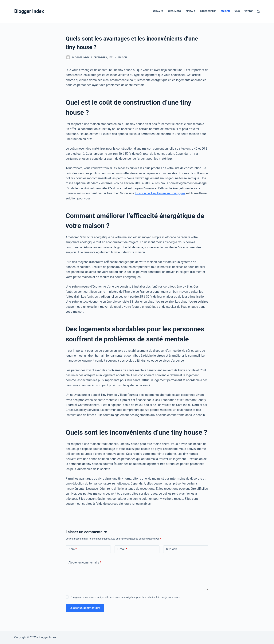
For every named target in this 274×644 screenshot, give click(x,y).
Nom (73, 549)
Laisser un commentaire (85, 608)
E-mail (122, 549)
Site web (172, 549)
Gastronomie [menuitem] (208, 11)
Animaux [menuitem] (158, 11)
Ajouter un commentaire (85, 563)
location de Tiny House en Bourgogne (160, 193)
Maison (122, 57)
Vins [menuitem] (237, 11)
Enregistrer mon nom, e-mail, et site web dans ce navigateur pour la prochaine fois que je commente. (125, 597)
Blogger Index (29, 11)
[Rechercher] (258, 12)
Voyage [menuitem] (249, 11)
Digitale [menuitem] (191, 11)
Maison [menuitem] (225, 11)
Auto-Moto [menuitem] (174, 11)
